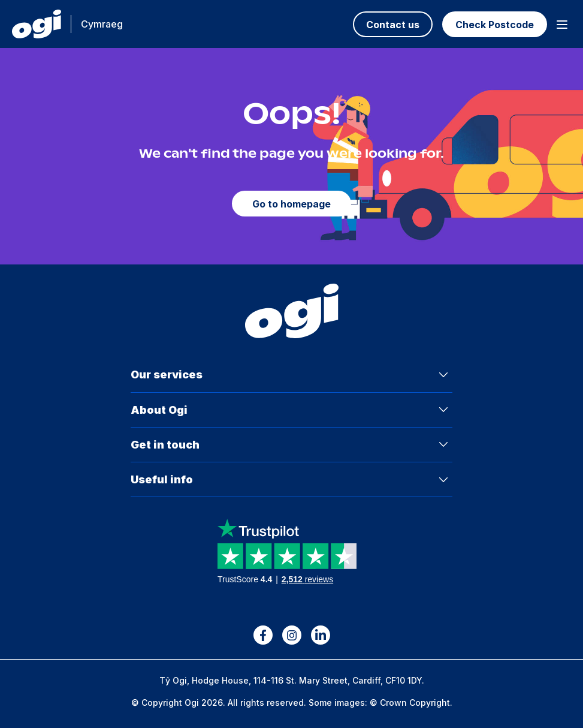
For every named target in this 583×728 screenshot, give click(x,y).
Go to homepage (291, 204)
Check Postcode (495, 25)
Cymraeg (102, 24)
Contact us (393, 25)
